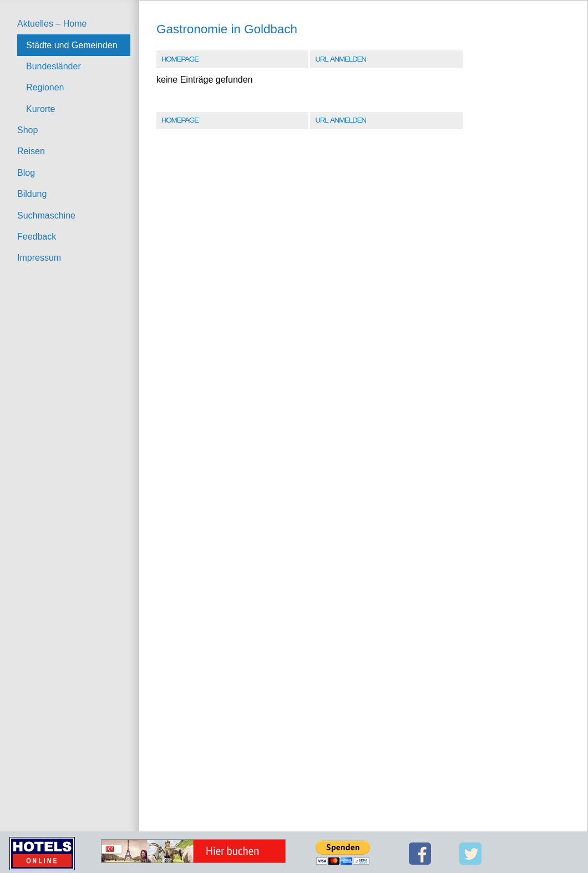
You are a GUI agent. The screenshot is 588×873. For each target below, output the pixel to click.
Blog (26, 173)
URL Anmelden (340, 59)
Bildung (32, 194)
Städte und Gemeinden (72, 45)
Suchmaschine (46, 215)
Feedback (37, 237)
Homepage (180, 59)
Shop (27, 130)
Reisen (31, 151)
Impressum (39, 258)
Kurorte (40, 109)
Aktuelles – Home (52, 24)
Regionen (45, 87)
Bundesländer (54, 66)
